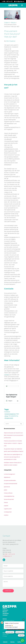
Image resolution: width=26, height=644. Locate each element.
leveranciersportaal (9, 499)
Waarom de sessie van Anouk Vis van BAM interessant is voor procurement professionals (14, 435)
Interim (5, 642)
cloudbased (7, 412)
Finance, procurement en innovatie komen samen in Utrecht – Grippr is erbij (13, 443)
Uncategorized (8, 512)
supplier (6, 505)
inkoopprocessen (9, 418)
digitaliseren (7, 477)
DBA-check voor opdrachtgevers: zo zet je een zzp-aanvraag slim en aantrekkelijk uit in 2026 (13, 457)
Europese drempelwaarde (11, 483)
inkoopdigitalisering (13, 416)
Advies (12, 642)
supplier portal (8, 509)
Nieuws (13, 23)
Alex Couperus (11, 41)
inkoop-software (8, 493)
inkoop (6, 416)
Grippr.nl (7, 23)
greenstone (7, 487)
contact (7, 374)
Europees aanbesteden (10, 480)
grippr (17, 414)
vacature (6, 515)
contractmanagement (10, 414)
